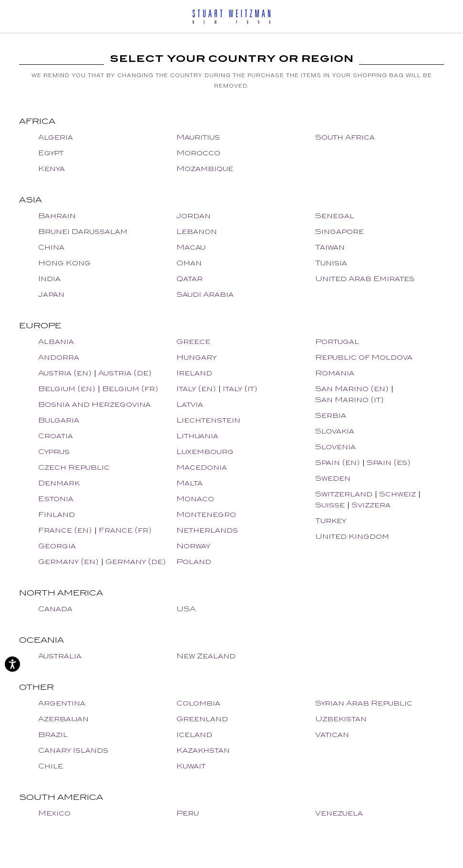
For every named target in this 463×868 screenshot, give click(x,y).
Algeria (56, 137)
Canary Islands (73, 750)
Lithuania (197, 436)
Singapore (340, 231)
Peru (188, 813)
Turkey (331, 520)
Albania (56, 341)
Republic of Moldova (364, 357)
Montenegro (206, 514)
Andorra (59, 357)
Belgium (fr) (130, 389)
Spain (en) (338, 462)
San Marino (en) (352, 389)
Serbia (331, 415)
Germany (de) (136, 561)
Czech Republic (74, 467)
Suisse (330, 505)
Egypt (51, 153)
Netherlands (207, 530)
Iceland (194, 734)
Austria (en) (65, 373)
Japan (51, 294)
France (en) (65, 530)
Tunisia (331, 263)
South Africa (345, 137)
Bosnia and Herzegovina (94, 404)
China (51, 247)
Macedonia (202, 467)
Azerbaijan (63, 719)
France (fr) (125, 530)
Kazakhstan (203, 750)
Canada (55, 609)
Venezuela (339, 813)
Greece (193, 341)
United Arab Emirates (365, 278)
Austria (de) (125, 373)
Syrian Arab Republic (364, 703)
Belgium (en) (67, 389)
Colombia (198, 703)
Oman (189, 263)
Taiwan (330, 247)
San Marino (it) (350, 399)
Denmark (59, 483)
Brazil (53, 734)
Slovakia (335, 431)
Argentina (62, 703)
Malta (190, 483)
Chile (51, 766)
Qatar (190, 278)
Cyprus (54, 451)
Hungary (196, 357)
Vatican (332, 734)
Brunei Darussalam (83, 231)
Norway (193, 546)
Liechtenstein (208, 420)
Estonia (56, 499)
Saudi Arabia (205, 294)
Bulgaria (59, 420)
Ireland (194, 373)
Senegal (335, 216)
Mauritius (198, 137)
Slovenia (335, 447)
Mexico (54, 813)
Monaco (195, 499)
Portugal (337, 341)
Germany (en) (68, 561)
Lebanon (197, 231)
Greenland (202, 719)
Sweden (333, 478)
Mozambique (205, 168)
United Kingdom (352, 536)
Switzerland (344, 494)
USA (186, 609)
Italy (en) (196, 389)
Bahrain (57, 216)
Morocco (198, 153)
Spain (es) (389, 462)
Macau (191, 247)
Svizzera (371, 505)
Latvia (190, 404)
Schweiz (397, 494)
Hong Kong (64, 263)
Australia (60, 656)
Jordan (194, 216)
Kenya (51, 168)
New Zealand (206, 656)
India (49, 278)
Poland (194, 561)
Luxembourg (205, 451)
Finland (57, 514)
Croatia (56, 436)
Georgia (57, 546)
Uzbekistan (341, 719)
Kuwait (191, 766)
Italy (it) (240, 389)
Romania (335, 373)
